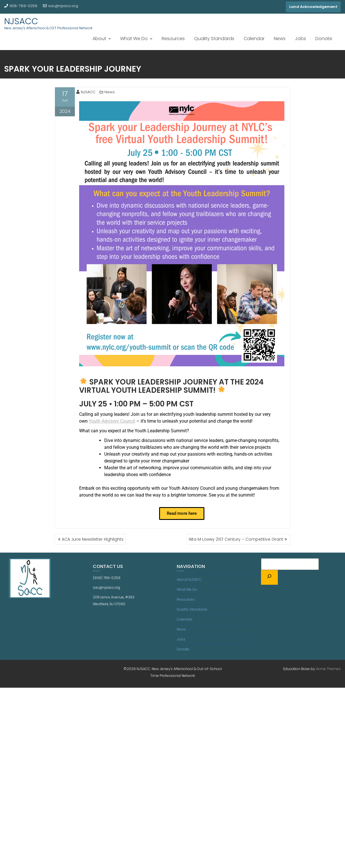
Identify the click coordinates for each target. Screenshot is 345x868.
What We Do (134, 39)
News (280, 39)
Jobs (300, 39)
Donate (324, 39)
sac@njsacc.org (60, 6)
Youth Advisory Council (112, 421)
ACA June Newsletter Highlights (93, 539)
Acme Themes (328, 669)
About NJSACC (189, 579)
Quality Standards (214, 39)
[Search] (270, 577)
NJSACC (21, 21)
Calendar (254, 39)
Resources (173, 39)
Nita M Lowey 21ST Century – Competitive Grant (236, 539)
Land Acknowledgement (313, 7)
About (99, 39)
